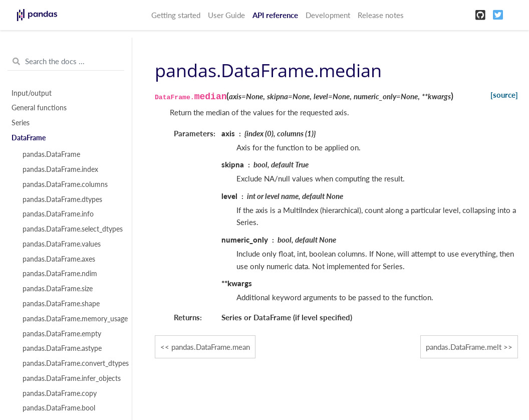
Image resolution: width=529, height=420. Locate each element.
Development (328, 15)
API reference (275, 15)
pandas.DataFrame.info (58, 214)
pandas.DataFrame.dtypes (62, 199)
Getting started (176, 15)
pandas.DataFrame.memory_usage (72, 319)
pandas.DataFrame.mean (211, 347)
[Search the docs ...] (66, 62)
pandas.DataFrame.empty (62, 334)
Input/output (32, 93)
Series (21, 123)
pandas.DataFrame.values (62, 244)
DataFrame (29, 138)
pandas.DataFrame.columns (65, 184)
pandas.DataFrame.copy (60, 393)
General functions (39, 108)
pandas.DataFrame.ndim (60, 274)
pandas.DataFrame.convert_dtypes (72, 363)
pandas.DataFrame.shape (61, 304)
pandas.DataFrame (51, 154)
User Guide (226, 15)
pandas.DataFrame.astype (62, 348)
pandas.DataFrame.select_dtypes (72, 229)
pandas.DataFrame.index (60, 169)
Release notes (381, 15)
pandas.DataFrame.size (58, 289)
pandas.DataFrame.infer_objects (72, 378)
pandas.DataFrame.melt (464, 347)
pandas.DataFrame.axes (59, 259)
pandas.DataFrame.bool (59, 408)
